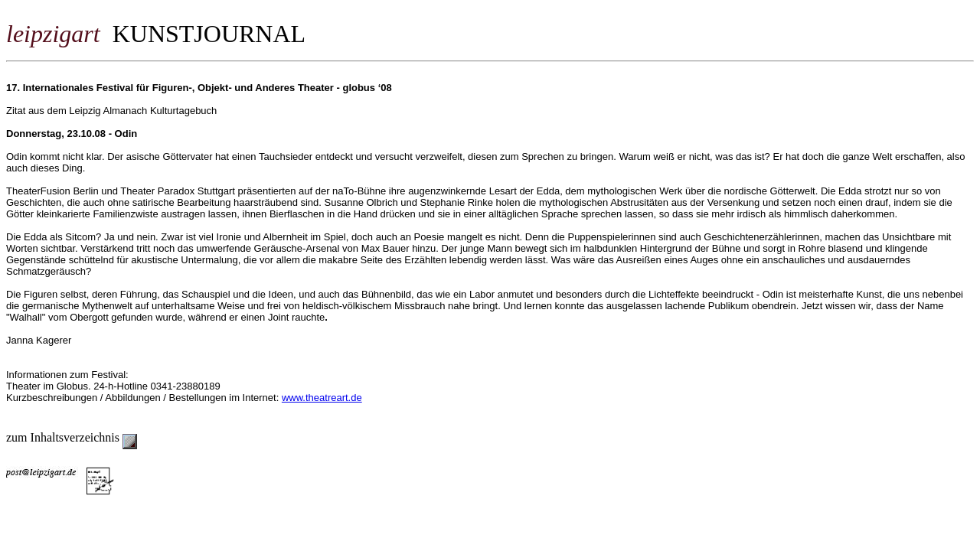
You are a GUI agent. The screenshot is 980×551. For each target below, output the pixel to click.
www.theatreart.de (322, 398)
